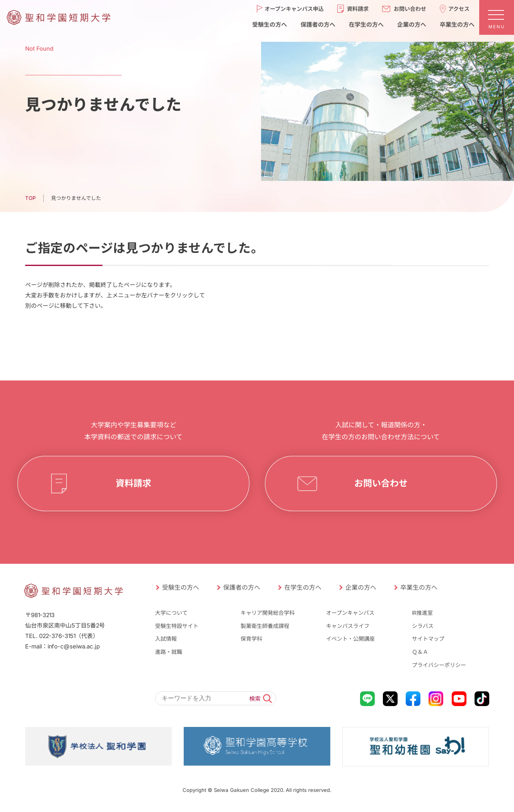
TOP (30, 198)
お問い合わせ (410, 8)
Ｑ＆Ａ (420, 652)
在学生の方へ (366, 24)
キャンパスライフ (348, 626)
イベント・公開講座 (350, 639)
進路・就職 (168, 652)
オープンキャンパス (350, 613)
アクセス (459, 8)
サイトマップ (428, 639)
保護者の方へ (318, 24)
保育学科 (251, 639)
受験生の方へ (269, 24)
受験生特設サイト (176, 626)
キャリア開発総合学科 (268, 613)
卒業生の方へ (457, 24)
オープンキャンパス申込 (294, 8)
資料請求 (358, 8)
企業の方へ (411, 24)
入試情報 (166, 639)
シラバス (423, 626)
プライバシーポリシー (439, 664)
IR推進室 (422, 613)
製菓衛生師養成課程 (265, 626)
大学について (171, 613)
